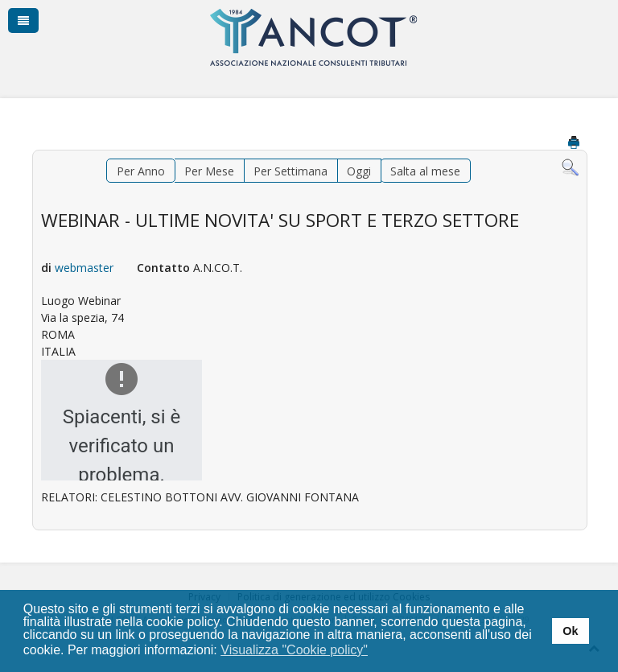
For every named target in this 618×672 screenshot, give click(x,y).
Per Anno (141, 171)
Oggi (359, 171)
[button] (379, 651)
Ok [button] (570, 631)
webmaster (84, 268)
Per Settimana (290, 171)
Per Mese (209, 171)
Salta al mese (425, 171)
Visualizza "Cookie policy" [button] (294, 650)
